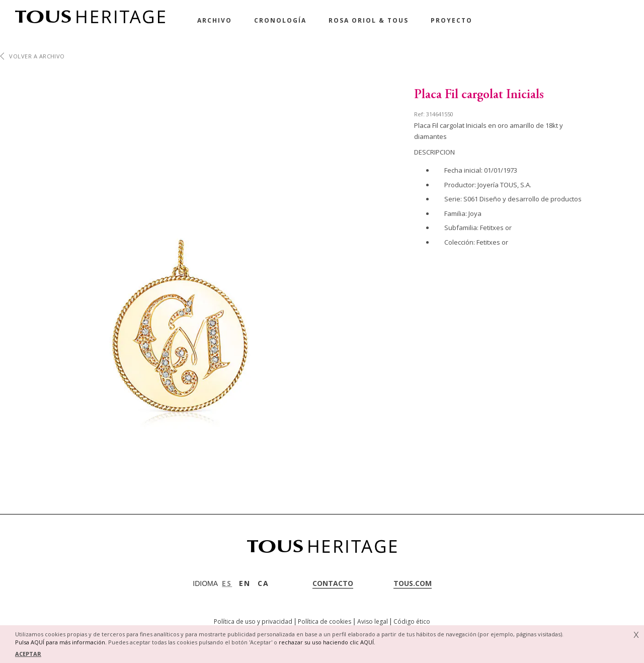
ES (227, 583)
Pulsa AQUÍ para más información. (61, 642)
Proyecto (452, 20)
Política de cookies (325, 621)
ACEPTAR (28, 654)
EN (245, 583)
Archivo (215, 20)
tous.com (413, 583)
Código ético (412, 621)
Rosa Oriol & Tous (369, 20)
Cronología (280, 20)
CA (263, 583)
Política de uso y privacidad (253, 621)
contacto (333, 583)
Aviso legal (373, 621)
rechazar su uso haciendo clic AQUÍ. (327, 642)
